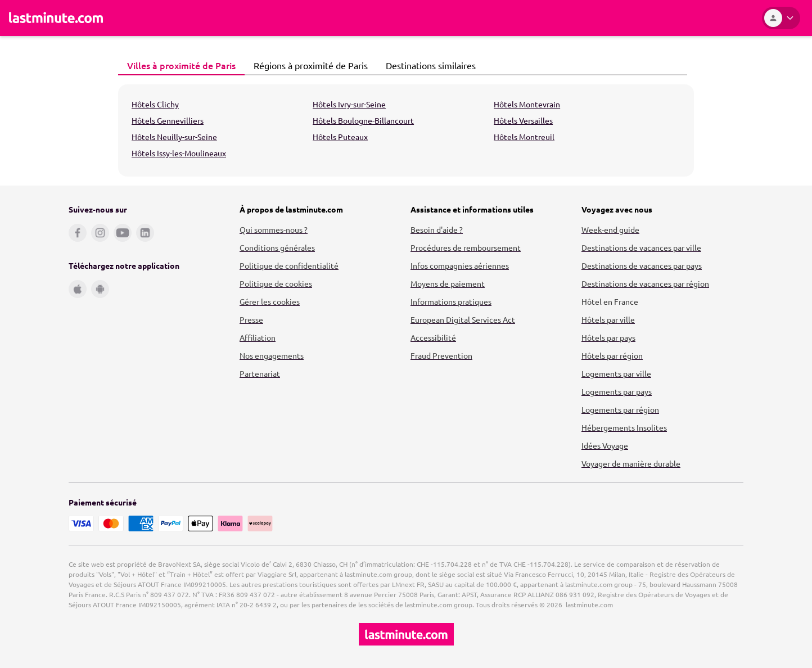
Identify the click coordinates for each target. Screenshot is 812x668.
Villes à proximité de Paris (178, 65)
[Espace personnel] (781, 18)
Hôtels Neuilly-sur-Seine (174, 137)
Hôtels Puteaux (340, 137)
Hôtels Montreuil (524, 137)
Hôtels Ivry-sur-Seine (349, 104)
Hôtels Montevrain (527, 104)
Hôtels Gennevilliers (168, 120)
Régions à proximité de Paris (308, 65)
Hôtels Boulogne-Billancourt (363, 120)
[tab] (181, 66)
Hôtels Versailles (523, 120)
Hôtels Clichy (155, 104)
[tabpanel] (406, 130)
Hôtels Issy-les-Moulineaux (179, 153)
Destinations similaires (428, 65)
